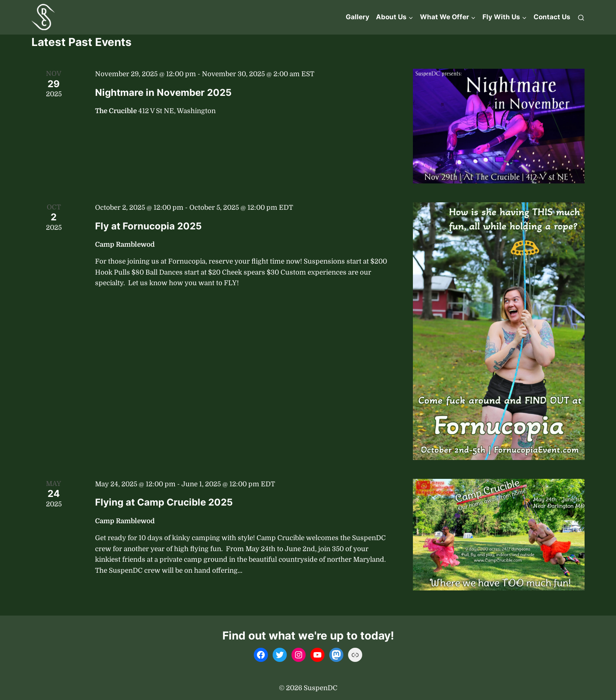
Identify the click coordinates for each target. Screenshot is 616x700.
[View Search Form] (581, 17)
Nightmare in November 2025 (163, 93)
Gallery (357, 17)
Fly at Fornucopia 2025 (148, 226)
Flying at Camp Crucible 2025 (164, 502)
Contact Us (552, 17)
